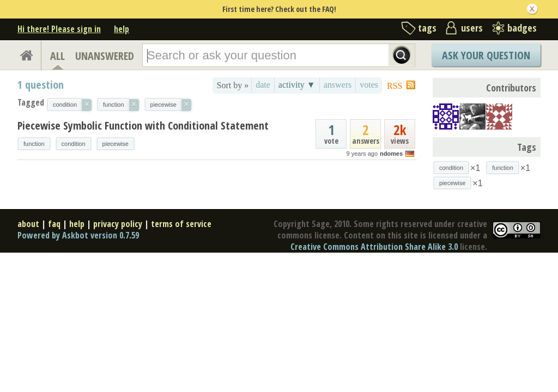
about (28, 224)
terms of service (181, 224)
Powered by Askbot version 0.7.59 (78, 235)
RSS (395, 86)
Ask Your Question (486, 55)
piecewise (116, 144)
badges (522, 28)
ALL (57, 56)
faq (54, 224)
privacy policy (118, 224)
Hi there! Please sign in (59, 29)
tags (427, 28)
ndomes (391, 154)
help (122, 29)
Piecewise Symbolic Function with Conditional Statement (143, 125)
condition (74, 144)
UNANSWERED (105, 56)
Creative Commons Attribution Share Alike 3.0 (374, 247)
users (472, 28)
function (34, 144)
